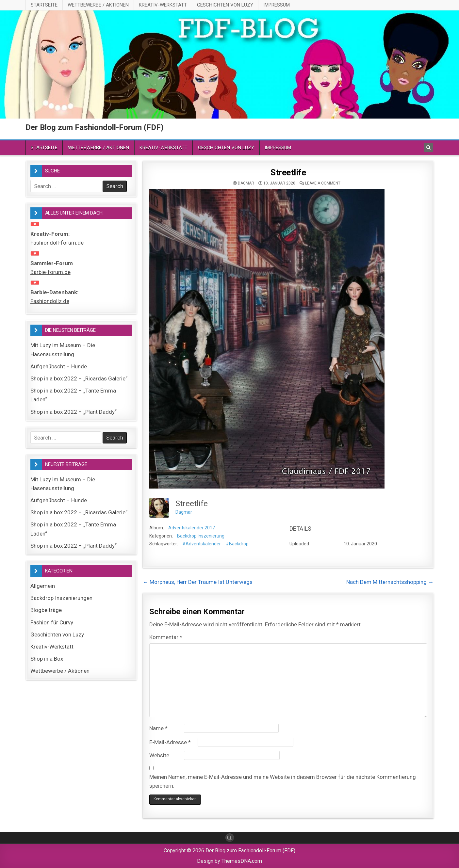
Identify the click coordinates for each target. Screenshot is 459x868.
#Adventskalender (202, 544)
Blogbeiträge (46, 610)
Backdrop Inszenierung (201, 536)
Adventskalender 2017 (192, 528)
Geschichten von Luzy (225, 5)
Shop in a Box (47, 659)
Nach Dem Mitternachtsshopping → (390, 582)
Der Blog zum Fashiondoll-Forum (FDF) (95, 127)
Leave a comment (323, 183)
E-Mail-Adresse (170, 742)
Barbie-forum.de (50, 272)
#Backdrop (237, 544)
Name (158, 728)
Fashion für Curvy (52, 622)
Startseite (44, 5)
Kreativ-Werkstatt (163, 5)
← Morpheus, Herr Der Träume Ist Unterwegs (198, 582)
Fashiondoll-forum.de (57, 243)
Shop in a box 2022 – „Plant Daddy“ (74, 412)
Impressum (277, 5)
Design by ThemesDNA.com (229, 861)
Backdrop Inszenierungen (61, 598)
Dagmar (246, 183)
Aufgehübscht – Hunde (59, 366)
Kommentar (166, 637)
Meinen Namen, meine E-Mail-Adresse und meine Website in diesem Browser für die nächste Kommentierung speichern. (283, 781)
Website (159, 755)
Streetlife (288, 172)
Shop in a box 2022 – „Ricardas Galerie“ (79, 378)
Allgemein (43, 586)
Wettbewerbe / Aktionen (98, 5)
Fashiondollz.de (50, 301)
